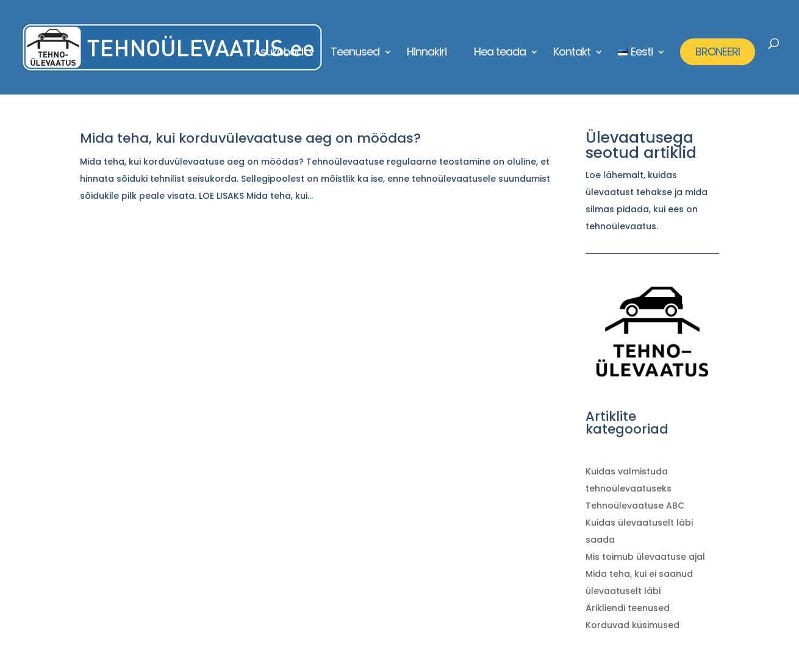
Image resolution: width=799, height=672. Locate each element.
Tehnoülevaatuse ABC (635, 506)
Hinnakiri (427, 53)
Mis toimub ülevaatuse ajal (645, 557)
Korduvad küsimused (632, 625)
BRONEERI (718, 52)
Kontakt (572, 53)
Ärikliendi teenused (628, 608)
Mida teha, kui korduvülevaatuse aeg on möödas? (250, 138)
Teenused (355, 53)
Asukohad (278, 53)
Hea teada (500, 53)
